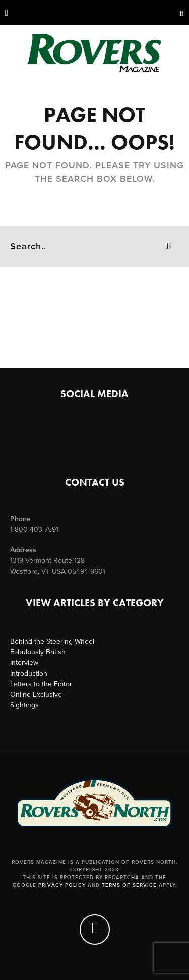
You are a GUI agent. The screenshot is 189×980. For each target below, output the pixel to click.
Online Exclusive (36, 694)
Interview (24, 663)
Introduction (29, 673)
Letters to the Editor (41, 684)
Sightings (24, 705)
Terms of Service (129, 885)
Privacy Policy (62, 885)
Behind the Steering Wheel (52, 641)
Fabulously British (38, 652)
